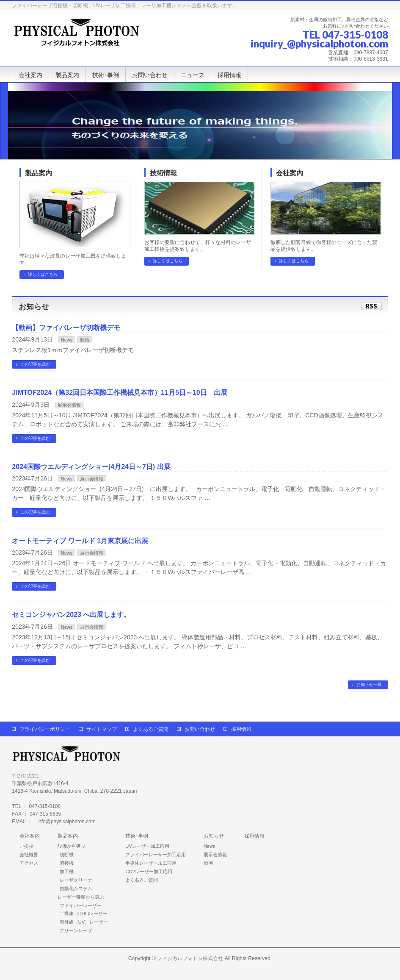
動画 (85, 340)
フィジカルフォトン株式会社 (190, 958)
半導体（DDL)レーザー (84, 913)
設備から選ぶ (72, 846)
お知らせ (214, 836)
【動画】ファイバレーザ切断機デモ (66, 328)
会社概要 (29, 855)
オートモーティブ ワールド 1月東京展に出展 (80, 541)
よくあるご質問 (151, 729)
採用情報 (241, 729)
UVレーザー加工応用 (147, 846)
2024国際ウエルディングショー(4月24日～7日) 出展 (91, 467)
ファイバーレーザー (81, 905)
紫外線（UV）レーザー (84, 922)
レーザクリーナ (76, 880)
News (67, 340)
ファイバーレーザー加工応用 (156, 855)
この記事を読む (35, 364)
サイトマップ (102, 729)
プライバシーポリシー (45, 729)
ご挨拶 (26, 846)
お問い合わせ (200, 729)
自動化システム (76, 888)
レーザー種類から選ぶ (81, 897)
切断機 (67, 855)
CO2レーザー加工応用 (149, 872)
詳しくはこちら (43, 274)
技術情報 (163, 173)
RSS (371, 306)
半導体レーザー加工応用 (151, 863)
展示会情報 (69, 405)
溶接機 (67, 863)
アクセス (29, 863)
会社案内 (290, 173)
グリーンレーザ (76, 930)
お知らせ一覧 (369, 684)
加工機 (67, 872)
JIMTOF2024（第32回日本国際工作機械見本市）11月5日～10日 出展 (119, 393)
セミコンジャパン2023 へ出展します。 (71, 615)
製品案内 (39, 173)
